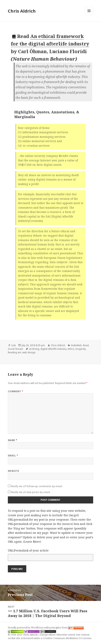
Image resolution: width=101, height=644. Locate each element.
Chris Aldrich (22, 11)
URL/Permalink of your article (28, 550)
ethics (71, 349)
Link (14, 345)
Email (13, 456)
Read (86, 345)
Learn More (32, 542)
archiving (34, 349)
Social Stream (15, 349)
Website (14, 471)
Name (13, 440)
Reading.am (15, 352)
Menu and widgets (89, 15)
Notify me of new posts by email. (31, 492)
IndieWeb (76, 345)
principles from (67, 628)
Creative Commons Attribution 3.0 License (67, 638)
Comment (16, 391)
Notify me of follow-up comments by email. (37, 486)
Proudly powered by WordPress (26, 628)
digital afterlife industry (53, 349)
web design (29, 352)
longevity (81, 349)
